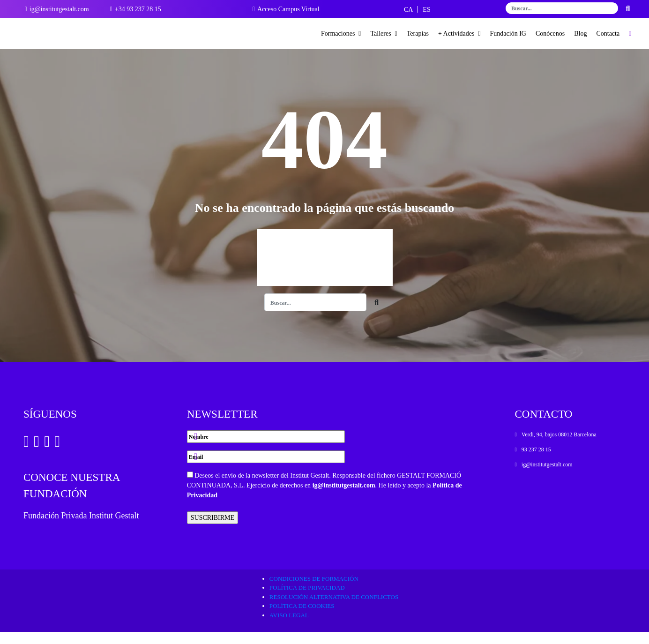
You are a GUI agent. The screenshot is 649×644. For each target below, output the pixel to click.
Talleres (384, 34)
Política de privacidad (307, 600)
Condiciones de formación (314, 590)
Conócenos (550, 34)
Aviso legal (289, 627)
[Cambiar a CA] (408, 10)
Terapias (418, 34)
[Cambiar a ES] (426, 10)
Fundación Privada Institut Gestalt (81, 528)
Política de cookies (302, 618)
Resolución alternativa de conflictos (334, 609)
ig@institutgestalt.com (344, 497)
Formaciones (341, 34)
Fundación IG (508, 34)
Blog (580, 34)
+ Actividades (459, 34)
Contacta (608, 34)
